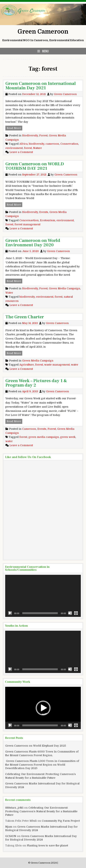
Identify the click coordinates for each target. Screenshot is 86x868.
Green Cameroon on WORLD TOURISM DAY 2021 (35, 166)
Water (9, 293)
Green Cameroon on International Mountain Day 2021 (41, 86)
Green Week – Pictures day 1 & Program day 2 (36, 383)
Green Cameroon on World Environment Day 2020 (33, 243)
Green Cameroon (43, 32)
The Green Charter (25, 317)
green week (68, 437)
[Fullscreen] (76, 613)
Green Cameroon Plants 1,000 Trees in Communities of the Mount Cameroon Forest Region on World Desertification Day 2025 (42, 765)
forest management (27, 224)
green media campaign (44, 437)
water (75, 365)
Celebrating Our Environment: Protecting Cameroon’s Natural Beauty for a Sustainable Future (41, 811)
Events (44, 212)
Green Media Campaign (64, 288)
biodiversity (36, 144)
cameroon (52, 144)
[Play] (10, 613)
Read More (14, 128)
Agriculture (27, 365)
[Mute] (70, 613)
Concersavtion (29, 220)
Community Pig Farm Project (61, 821)
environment (14, 148)
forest (28, 148)
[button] (43, 708)
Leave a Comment (21, 152)
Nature (37, 148)
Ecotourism (48, 220)
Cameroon (29, 429)
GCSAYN (11, 836)
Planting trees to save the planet (47, 845)
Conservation (69, 144)
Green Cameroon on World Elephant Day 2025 (36, 746)
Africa (23, 144)
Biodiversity (30, 135)
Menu (45, 51)
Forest (43, 135)
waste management (57, 365)
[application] (43, 596)
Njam (9, 827)
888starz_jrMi (14, 808)
